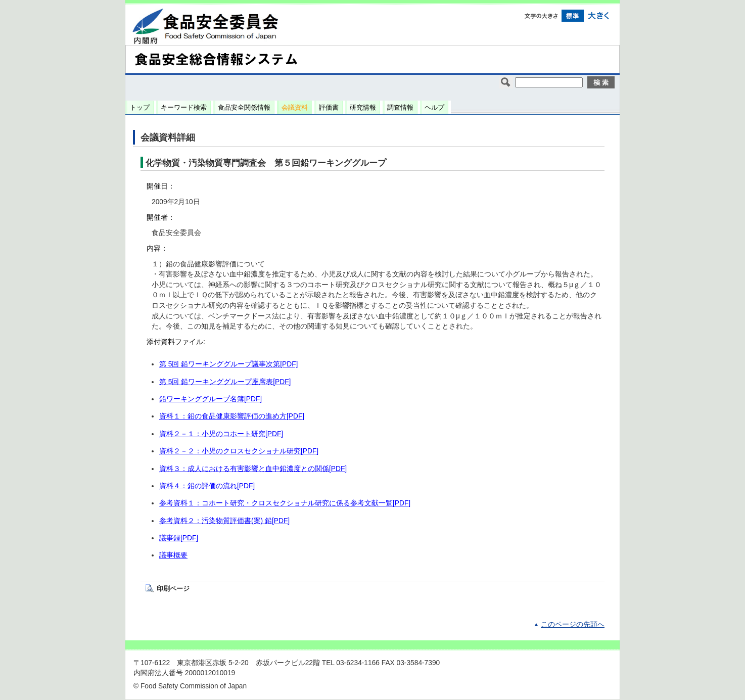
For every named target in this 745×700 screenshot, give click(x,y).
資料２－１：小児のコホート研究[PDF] (221, 434)
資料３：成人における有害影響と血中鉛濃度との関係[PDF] (253, 469)
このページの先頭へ (573, 624)
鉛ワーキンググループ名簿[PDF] (211, 399)
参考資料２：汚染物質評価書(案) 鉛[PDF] (224, 521)
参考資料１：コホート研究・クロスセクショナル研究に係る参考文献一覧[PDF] (285, 503)
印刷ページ (173, 589)
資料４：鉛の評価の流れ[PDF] (207, 486)
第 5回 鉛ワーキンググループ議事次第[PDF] (228, 364)
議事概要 (173, 555)
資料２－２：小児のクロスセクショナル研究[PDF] (239, 451)
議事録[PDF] (179, 538)
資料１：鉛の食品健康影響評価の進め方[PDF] (232, 416)
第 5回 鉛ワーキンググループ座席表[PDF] (225, 382)
